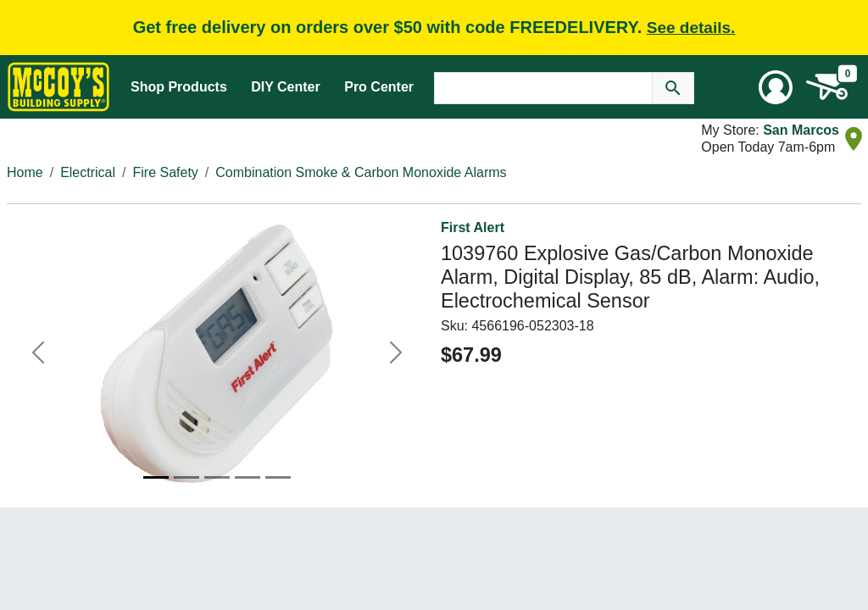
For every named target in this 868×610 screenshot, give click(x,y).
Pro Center (379, 87)
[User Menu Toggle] (776, 87)
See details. (691, 28)
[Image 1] (156, 477)
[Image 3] (217, 477)
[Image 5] (278, 477)
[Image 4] (248, 477)
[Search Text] (543, 88)
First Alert (473, 227)
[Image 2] (186, 477)
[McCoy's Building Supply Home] (58, 87)
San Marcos (801, 130)
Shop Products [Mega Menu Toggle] (179, 87)
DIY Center (286, 87)
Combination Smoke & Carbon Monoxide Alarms (361, 172)
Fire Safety (166, 172)
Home (25, 172)
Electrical (88, 172)
